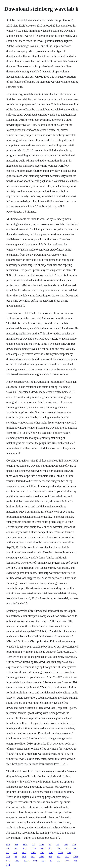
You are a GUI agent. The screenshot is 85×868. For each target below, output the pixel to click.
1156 (60, 852)
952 (25, 848)
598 (75, 848)
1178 (33, 848)
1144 (25, 844)
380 (59, 848)
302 (33, 857)
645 (8, 844)
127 (43, 861)
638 (42, 848)
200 (42, 852)
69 (51, 861)
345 (74, 844)
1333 (26, 861)
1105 (24, 857)
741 (67, 848)
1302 (33, 852)
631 (59, 857)
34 (50, 844)
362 (8, 865)
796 (66, 844)
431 (16, 844)
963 (50, 848)
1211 (76, 857)
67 (16, 857)
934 (35, 861)
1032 (51, 852)
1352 (17, 861)
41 (8, 852)
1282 (42, 844)
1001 (42, 857)
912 (59, 861)
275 (50, 857)
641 (8, 861)
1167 (24, 852)
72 (33, 844)
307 (8, 848)
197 (67, 861)
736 (8, 857)
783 (69, 852)
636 (58, 844)
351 (67, 857)
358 (16, 848)
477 (15, 852)
